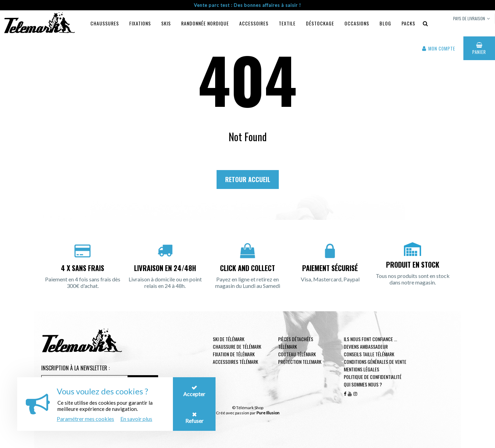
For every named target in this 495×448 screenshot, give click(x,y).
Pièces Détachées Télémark (296, 343)
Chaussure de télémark (237, 346)
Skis (166, 23)
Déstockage (320, 23)
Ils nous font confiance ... (370, 339)
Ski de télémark (229, 339)
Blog (385, 23)
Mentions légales (361, 369)
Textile (287, 23)
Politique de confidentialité (373, 377)
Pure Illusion (268, 413)
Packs (408, 23)
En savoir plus (136, 419)
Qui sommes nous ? (363, 384)
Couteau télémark (297, 354)
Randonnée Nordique (205, 23)
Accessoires (254, 23)
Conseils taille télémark (369, 354)
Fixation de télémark (234, 354)
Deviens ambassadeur (366, 346)
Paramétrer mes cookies (85, 419)
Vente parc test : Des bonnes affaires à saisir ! (247, 5)
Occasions (357, 23)
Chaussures (105, 23)
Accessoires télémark (235, 362)
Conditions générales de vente (375, 362)
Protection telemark (300, 362)
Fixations (140, 23)
